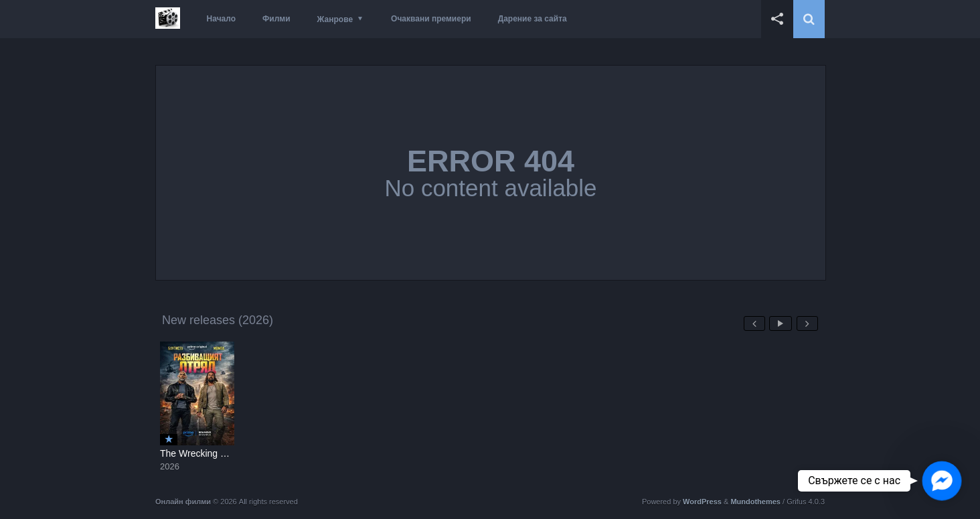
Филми (276, 19)
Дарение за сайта (533, 19)
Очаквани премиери (431, 19)
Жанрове (335, 19)
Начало (221, 19)
